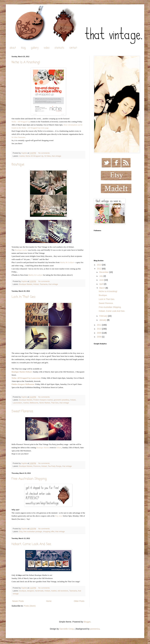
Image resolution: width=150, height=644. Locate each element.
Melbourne (34, 403)
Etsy (21, 532)
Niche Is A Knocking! (26, 62)
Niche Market (45, 403)
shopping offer (49, 532)
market (22, 156)
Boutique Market (26, 284)
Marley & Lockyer (67, 262)
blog (23, 48)
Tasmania (44, 284)
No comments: (44, 153)
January (103, 320)
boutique (22, 591)
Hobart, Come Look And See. (32, 544)
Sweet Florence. (22, 411)
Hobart (36, 284)
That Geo (55, 403)
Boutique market (21, 250)
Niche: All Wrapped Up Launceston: (26, 378)
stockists (59, 48)
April (102, 284)
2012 (99, 269)
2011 (99, 325)
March (102, 288)
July (101, 276)
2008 (99, 337)
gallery (35, 48)
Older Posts (79, 601)
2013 (99, 265)
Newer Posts (18, 601)
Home (49, 601)
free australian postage (33, 532)
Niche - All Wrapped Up (21, 122)
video (47, 48)
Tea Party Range (55, 466)
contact (73, 48)
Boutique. (18, 164)
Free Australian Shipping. (29, 479)
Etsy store (59, 516)
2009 (99, 333)
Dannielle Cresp (67, 629)
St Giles (48, 156)
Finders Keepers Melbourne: (23, 384)
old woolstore (63, 591)
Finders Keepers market (43, 400)
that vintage (56, 156)
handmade (39, 591)
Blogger (87, 622)
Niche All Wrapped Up (35, 156)
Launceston (17, 403)
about (13, 48)
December (104, 272)
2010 (99, 329)
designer (30, 591)
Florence (37, 466)
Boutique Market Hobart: (22, 372)
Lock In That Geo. (24, 297)
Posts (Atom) (30, 606)
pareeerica (95, 629)
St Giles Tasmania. (19, 137)
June (102, 280)
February (104, 316)
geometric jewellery (61, 400)
